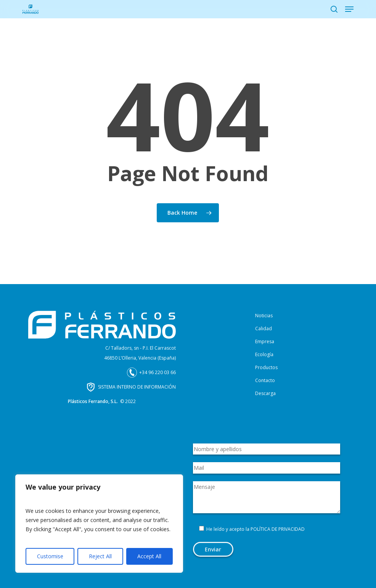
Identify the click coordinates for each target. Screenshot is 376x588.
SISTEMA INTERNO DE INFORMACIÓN (137, 387)
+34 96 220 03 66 (157, 372)
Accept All (149, 556)
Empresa (265, 341)
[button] (349, 9)
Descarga (265, 393)
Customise (50, 556)
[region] (99, 524)
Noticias (264, 316)
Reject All (100, 556)
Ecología (264, 354)
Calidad (264, 329)
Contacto (265, 380)
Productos (266, 367)
